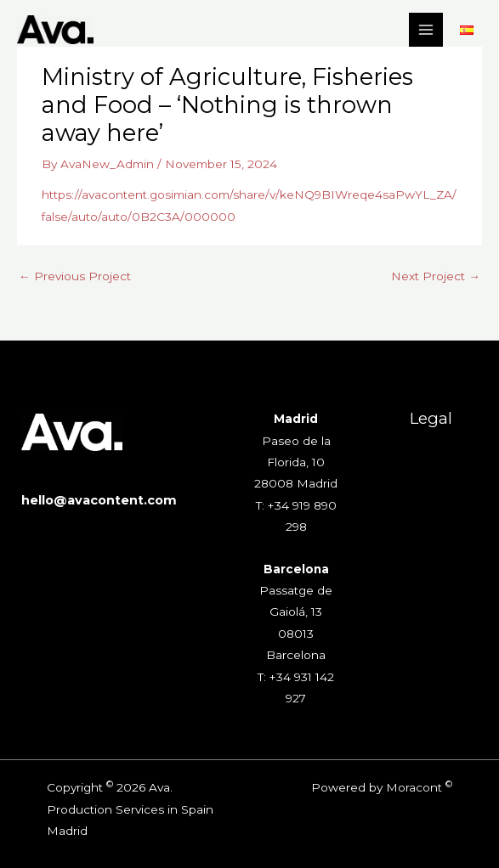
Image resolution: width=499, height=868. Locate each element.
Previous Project (75, 276)
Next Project (436, 276)
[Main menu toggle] (426, 30)
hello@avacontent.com (99, 500)
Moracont (414, 787)
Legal (431, 418)
